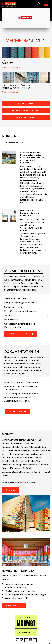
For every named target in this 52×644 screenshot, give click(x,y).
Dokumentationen (17, 411)
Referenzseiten (11, 320)
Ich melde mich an (14, 605)
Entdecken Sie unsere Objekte (26, 110)
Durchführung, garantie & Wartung (21, 311)
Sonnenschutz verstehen (16, 298)
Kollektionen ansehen (26, 117)
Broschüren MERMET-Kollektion (21, 382)
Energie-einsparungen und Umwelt (21, 303)
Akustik (8, 315)
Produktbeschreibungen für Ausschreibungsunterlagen (17, 399)
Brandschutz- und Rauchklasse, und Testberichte (21, 388)
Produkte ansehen (26, 103)
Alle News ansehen (15, 142)
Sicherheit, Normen (13, 307)
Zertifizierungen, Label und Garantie (21, 394)
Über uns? (11, 490)
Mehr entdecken (11, 67)
